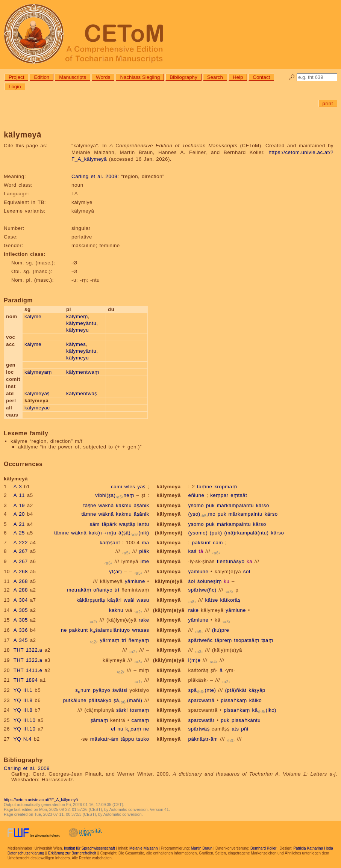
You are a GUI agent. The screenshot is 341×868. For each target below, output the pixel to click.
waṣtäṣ (127, 524)
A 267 (21, 551)
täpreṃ (223, 640)
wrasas (140, 630)
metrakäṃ (79, 590)
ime (145, 561)
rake (194, 610)
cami (117, 487)
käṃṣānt (110, 543)
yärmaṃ (110, 640)
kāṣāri (115, 600)
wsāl (129, 600)
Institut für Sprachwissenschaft (89, 848)
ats (235, 729)
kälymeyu (77, 330)
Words (103, 77)
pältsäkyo (100, 700)
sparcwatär (202, 720)
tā (201, 551)
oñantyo (103, 590)
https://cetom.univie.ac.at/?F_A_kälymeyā (41, 800)
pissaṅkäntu (246, 720)
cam (218, 543)
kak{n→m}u (102, 533)
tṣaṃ (267, 640)
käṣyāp (257, 690)
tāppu (127, 739)
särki (122, 710)
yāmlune (199, 571)
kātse (212, 600)
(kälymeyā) (169, 533)
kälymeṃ (77, 316)
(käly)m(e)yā (227, 650)
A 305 (21, 610)
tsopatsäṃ (247, 640)
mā (145, 543)
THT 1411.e (28, 670)
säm (95, 524)
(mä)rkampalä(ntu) (246, 533)
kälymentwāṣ (82, 393)
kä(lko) (264, 710)
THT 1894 (26, 680)
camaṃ (140, 720)
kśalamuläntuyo (110, 630)
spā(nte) (202, 690)
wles (130, 487)
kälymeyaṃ (38, 372)
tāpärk (109, 524)
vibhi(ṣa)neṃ (115, 495)
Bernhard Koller (263, 848)
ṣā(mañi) (128, 700)
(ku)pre (221, 630)
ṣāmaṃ (99, 720)
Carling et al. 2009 (94, 176)
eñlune (196, 495)
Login (15, 87)
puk (210, 505)
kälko (256, 700)
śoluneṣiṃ (210, 581)
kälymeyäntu (81, 323)
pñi (245, 729)
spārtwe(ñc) (202, 590)
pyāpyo (102, 690)
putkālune (75, 700)
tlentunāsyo (231, 561)
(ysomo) (198, 533)
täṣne (89, 505)
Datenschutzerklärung (26, 853)
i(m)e (195, 660)
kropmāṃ (226, 487)
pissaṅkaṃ (234, 700)
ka (249, 561)
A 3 (18, 487)
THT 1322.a (28, 650)
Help (238, 77)
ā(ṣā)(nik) (134, 533)
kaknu (116, 610)
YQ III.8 (23, 700)
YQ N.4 (23, 739)
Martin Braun (202, 848)
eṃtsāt (239, 495)
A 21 (19, 524)
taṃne (205, 487)
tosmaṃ (139, 710)
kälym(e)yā (228, 571)
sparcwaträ (202, 700)
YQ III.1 (23, 690)
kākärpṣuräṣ (91, 600)
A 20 (19, 514)
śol (247, 571)
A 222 (21, 543)
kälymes (76, 344)
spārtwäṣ (199, 729)
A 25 (19, 533)
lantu (143, 524)
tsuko (142, 739)
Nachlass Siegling (140, 77)
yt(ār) (115, 571)
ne (64, 630)
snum (83, 690)
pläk (144, 551)
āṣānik (142, 505)
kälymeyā (169, 487)
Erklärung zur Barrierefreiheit (72, 853)
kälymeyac (37, 408)
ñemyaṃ (139, 640)
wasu (143, 600)
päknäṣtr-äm (203, 739)
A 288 (21, 590)
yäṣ (141, 487)
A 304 (21, 600)
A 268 (21, 571)
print (328, 103)
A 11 (19, 495)
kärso (263, 505)
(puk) (216, 533)
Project (16, 77)
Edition (42, 77)
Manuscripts (73, 77)
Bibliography (183, 77)
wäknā (106, 505)
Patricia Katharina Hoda (313, 848)
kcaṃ (133, 729)
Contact (261, 77)
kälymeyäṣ (37, 393)
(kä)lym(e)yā (169, 610)
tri (117, 590)
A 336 (21, 630)
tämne (89, 514)
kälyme (33, 316)
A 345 (21, 640)
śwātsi (120, 690)
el (113, 729)
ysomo (196, 505)
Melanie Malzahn (144, 848)
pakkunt (201, 543)
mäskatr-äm (104, 739)
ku (227, 581)
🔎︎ (292, 77)
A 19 (19, 505)
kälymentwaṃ (83, 372)
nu (120, 729)
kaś (192, 551)
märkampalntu (246, 514)
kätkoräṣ (230, 600)
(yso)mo (202, 514)
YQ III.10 (25, 720)
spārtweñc (201, 640)
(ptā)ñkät (236, 690)
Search (215, 77)
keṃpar (219, 495)
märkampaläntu (235, 505)
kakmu (124, 505)
